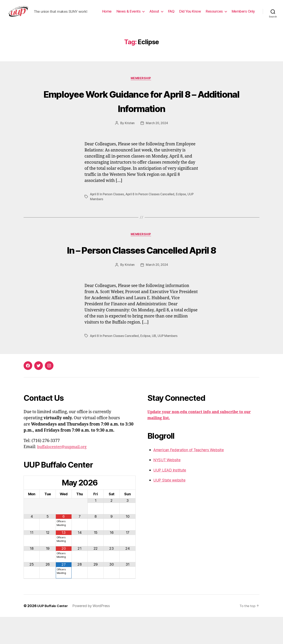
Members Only (243, 20)
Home (135, 14)
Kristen (129, 136)
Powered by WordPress (93, 633)
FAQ (199, 14)
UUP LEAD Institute (172, 497)
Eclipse (185, 207)
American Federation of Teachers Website (193, 477)
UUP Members (171, 363)
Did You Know (218, 14)
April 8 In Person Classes (108, 207)
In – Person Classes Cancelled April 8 (141, 269)
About (182, 14)
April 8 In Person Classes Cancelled (153, 207)
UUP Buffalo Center (53, 633)
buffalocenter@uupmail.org (64, 474)
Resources (242, 14)
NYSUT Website (169, 487)
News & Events (157, 14)
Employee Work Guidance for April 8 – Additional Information (142, 113)
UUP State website (171, 507)
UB (157, 363)
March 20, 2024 (157, 136)
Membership (142, 91)
